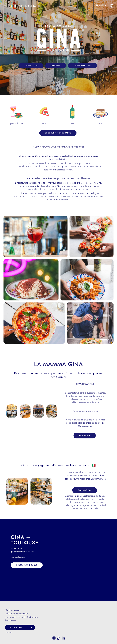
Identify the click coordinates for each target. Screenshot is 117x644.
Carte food (31, 66)
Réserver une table (27, 565)
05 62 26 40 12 (17, 549)
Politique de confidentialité (17, 614)
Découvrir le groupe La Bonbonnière (22, 617)
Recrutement (10, 620)
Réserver (56, 66)
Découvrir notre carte (58, 133)
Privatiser (101, 5)
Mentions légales (13, 610)
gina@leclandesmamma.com (22, 552)
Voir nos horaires (18, 557)
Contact (8, 633)
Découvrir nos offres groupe (85, 411)
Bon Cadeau (85, 490)
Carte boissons (82, 66)
